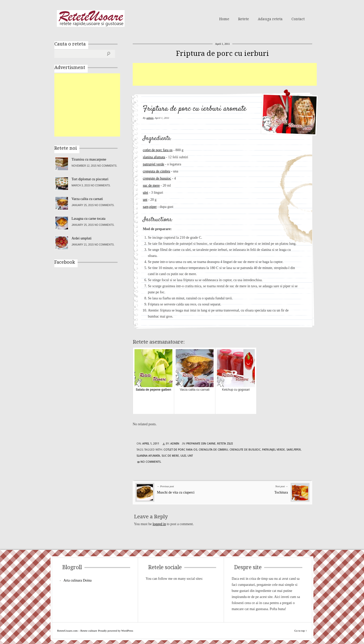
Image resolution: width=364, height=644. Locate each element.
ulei (145, 193)
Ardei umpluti (82, 238)
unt (145, 200)
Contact (298, 19)
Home (224, 19)
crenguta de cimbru (156, 171)
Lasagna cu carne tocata (88, 219)
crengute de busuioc (157, 178)
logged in (159, 524)
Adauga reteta (270, 19)
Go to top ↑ (301, 631)
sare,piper (150, 207)
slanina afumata (154, 157)
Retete (244, 19)
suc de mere (151, 185)
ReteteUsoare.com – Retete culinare (91, 18)
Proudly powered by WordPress (116, 631)
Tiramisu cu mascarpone (89, 159)
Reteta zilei (225, 444)
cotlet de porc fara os (158, 150)
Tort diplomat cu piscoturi (90, 179)
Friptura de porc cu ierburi (222, 53)
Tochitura (281, 492)
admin (150, 118)
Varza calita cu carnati (87, 199)
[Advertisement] (225, 74)
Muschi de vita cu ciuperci (176, 492)
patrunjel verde (153, 164)
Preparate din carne (201, 444)
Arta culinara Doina (77, 580)
